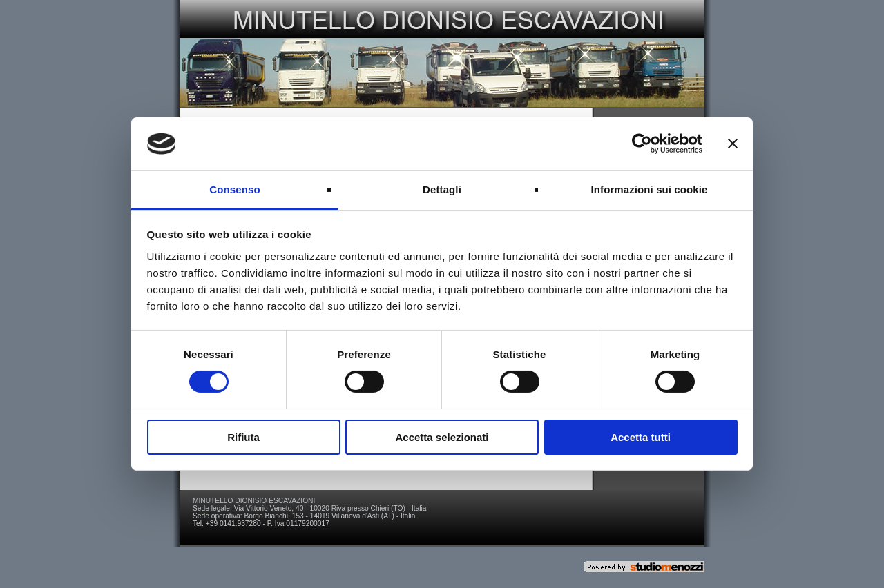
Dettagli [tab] (442, 189)
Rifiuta (243, 437)
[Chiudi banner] (733, 144)
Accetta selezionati (442, 437)
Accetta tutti (641, 437)
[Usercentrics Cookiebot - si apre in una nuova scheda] (642, 144)
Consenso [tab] (234, 189)
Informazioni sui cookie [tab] (650, 189)
